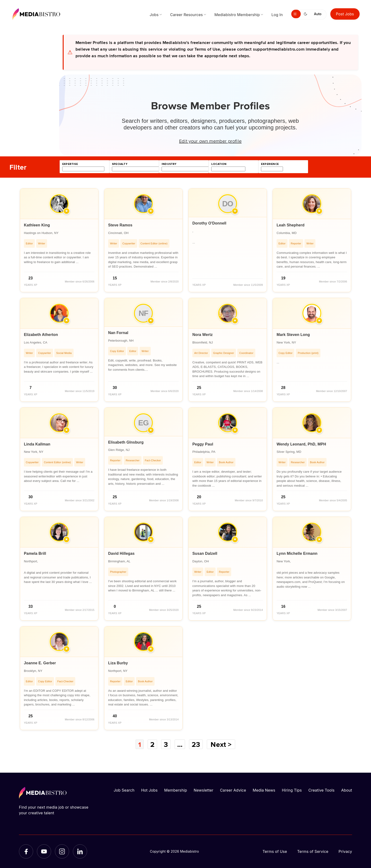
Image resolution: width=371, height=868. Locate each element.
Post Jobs (345, 14)
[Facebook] (26, 851)
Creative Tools (321, 790)
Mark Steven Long (293, 335)
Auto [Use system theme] (318, 14)
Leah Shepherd (291, 225)
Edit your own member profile (210, 141)
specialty (120, 164)
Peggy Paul (203, 444)
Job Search (124, 790)
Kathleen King (37, 225)
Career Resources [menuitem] (186, 15)
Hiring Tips (292, 790)
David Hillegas (121, 553)
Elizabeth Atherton (41, 335)
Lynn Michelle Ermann (297, 553)
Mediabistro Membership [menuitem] (237, 15)
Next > (221, 744)
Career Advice (233, 790)
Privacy (345, 851)
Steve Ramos (120, 225)
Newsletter (203, 790)
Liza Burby (118, 663)
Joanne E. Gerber (40, 663)
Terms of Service (313, 851)
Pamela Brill (35, 553)
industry (169, 164)
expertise (70, 164)
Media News (264, 790)
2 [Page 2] (152, 744)
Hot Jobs (149, 790)
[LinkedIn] (80, 851)
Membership (176, 790)
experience (270, 164)
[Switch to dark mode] (306, 14)
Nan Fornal (118, 333)
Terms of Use (275, 851)
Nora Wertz (203, 335)
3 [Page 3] (166, 744)
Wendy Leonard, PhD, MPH (301, 444)
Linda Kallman (37, 444)
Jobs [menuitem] (154, 15)
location (219, 164)
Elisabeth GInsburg (126, 442)
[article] (59, 240)
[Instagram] (62, 851)
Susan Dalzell (205, 553)
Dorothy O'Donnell (209, 223)
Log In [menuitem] (277, 15)
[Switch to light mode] (296, 14)
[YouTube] (44, 851)
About (347, 790)
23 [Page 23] (196, 744)
